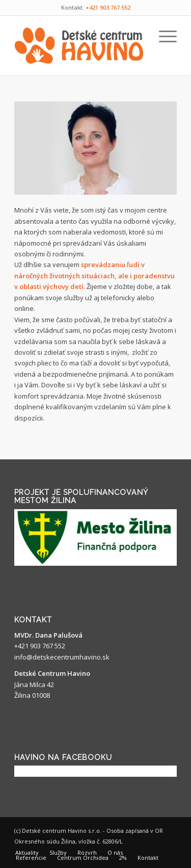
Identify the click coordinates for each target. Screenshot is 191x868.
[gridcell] (95, 314)
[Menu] (163, 36)
